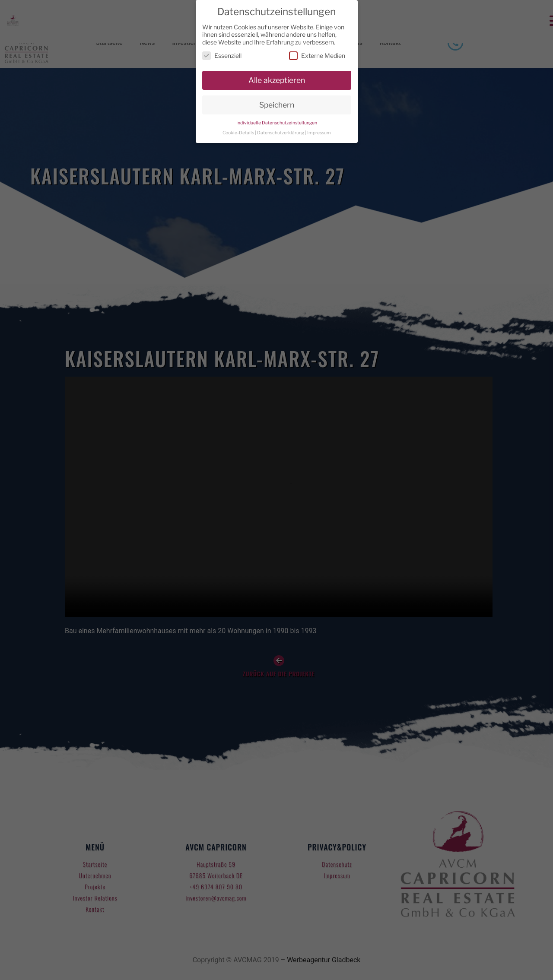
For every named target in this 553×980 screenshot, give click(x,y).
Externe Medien (317, 56)
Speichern (277, 105)
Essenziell (222, 56)
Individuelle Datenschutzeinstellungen (277, 123)
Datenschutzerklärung (281, 133)
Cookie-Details (238, 133)
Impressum (319, 133)
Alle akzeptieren (277, 80)
